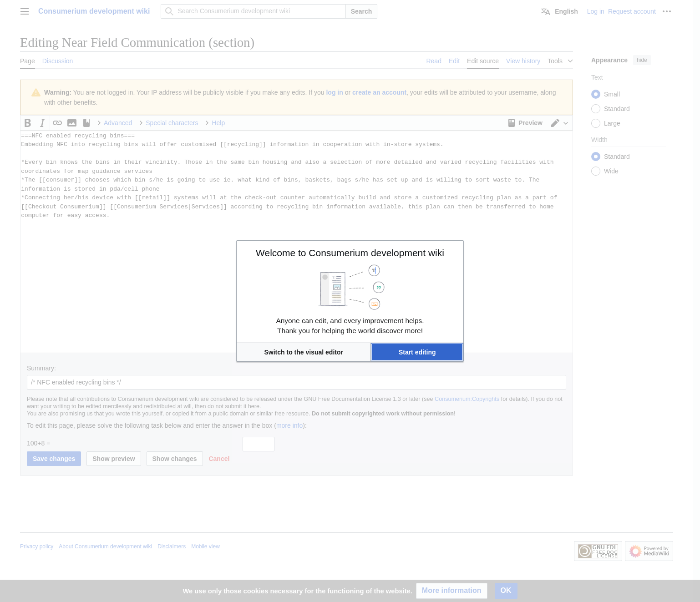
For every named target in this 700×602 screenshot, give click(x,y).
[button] (304, 352)
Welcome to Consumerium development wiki (350, 253)
